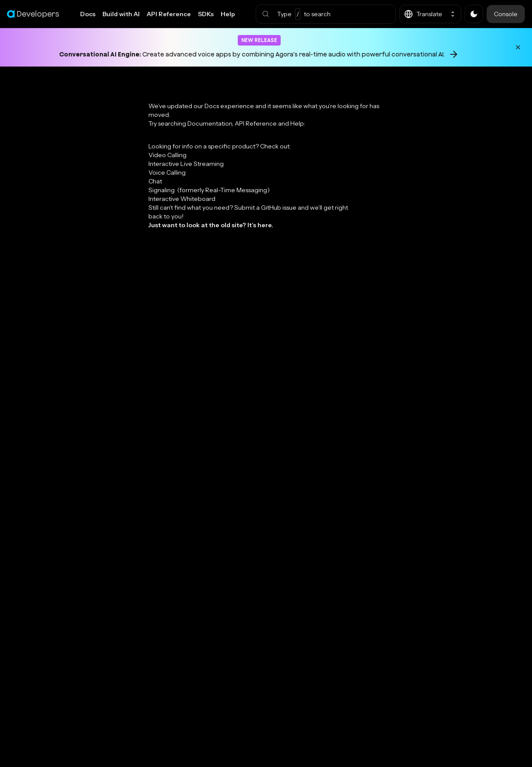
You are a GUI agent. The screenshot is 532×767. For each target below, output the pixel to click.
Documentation (210, 123)
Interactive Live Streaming (186, 164)
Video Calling (167, 155)
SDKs (206, 14)
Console (506, 14)
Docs (88, 14)
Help (228, 14)
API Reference (169, 14)
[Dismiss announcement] (518, 47)
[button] (326, 14)
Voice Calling (167, 172)
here (264, 225)
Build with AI (121, 14)
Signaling (209, 190)
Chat (155, 181)
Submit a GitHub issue (265, 208)
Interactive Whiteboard (182, 199)
